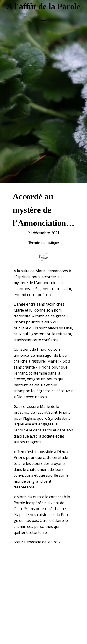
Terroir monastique (43, 235)
